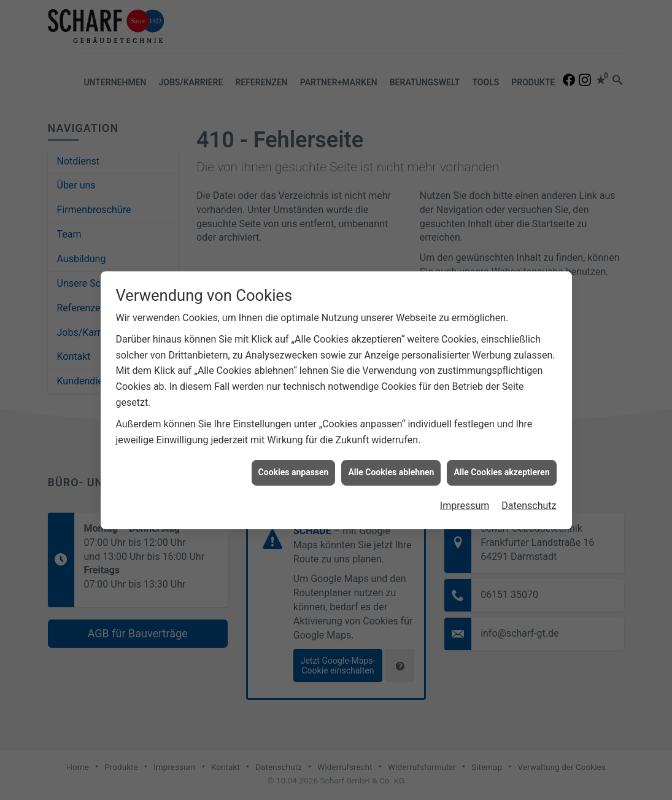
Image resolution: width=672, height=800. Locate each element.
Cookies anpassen (294, 462)
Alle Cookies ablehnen (391, 462)
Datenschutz (529, 496)
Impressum (465, 496)
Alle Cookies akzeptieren (501, 462)
